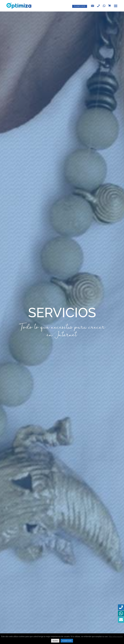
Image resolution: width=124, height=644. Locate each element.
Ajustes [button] (55, 641)
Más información (116, 637)
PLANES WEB (80, 6)
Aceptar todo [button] (67, 641)
